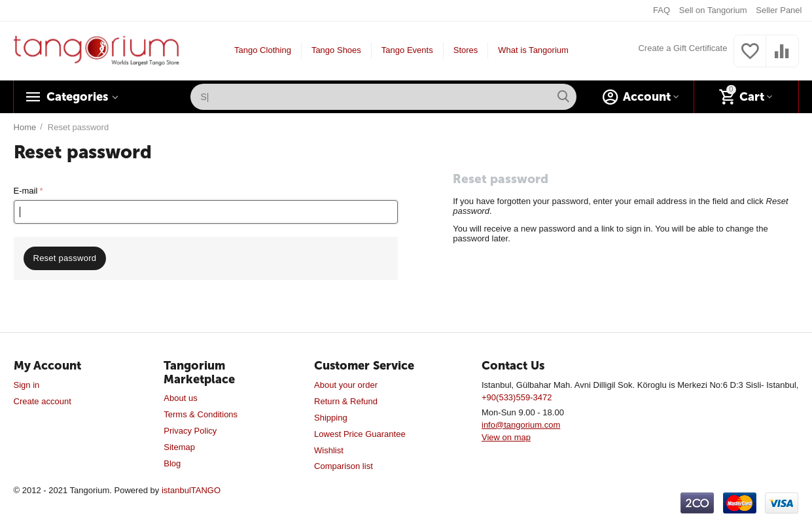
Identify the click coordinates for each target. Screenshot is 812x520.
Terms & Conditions (201, 414)
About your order (346, 385)
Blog (172, 463)
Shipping (331, 418)
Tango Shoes (336, 50)
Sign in (27, 385)
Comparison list (344, 466)
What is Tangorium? (536, 50)
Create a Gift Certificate (682, 48)
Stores (466, 50)
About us (180, 398)
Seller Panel (779, 10)
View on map (506, 437)
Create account (43, 401)
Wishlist (329, 450)
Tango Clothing (263, 50)
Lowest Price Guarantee (360, 434)
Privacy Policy (190, 431)
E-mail (26, 191)
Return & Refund (346, 401)
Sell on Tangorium (713, 10)
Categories (77, 97)
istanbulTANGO (191, 490)
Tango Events (407, 50)
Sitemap (179, 447)
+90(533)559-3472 (517, 397)
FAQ (662, 10)
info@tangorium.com (521, 425)
